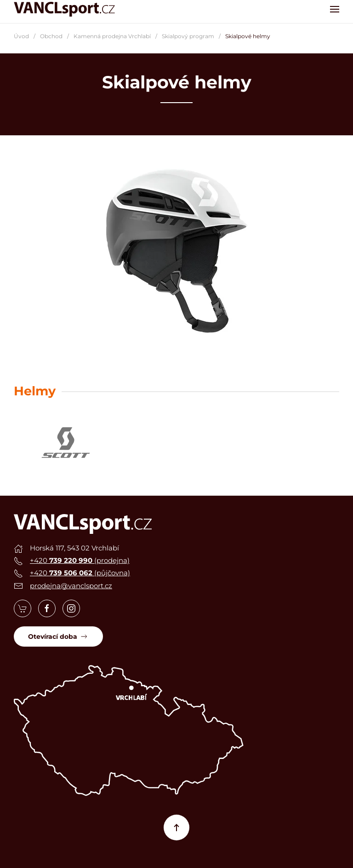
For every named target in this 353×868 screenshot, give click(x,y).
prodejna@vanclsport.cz (71, 586)
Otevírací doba (58, 637)
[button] (335, 9)
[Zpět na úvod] (64, 9)
